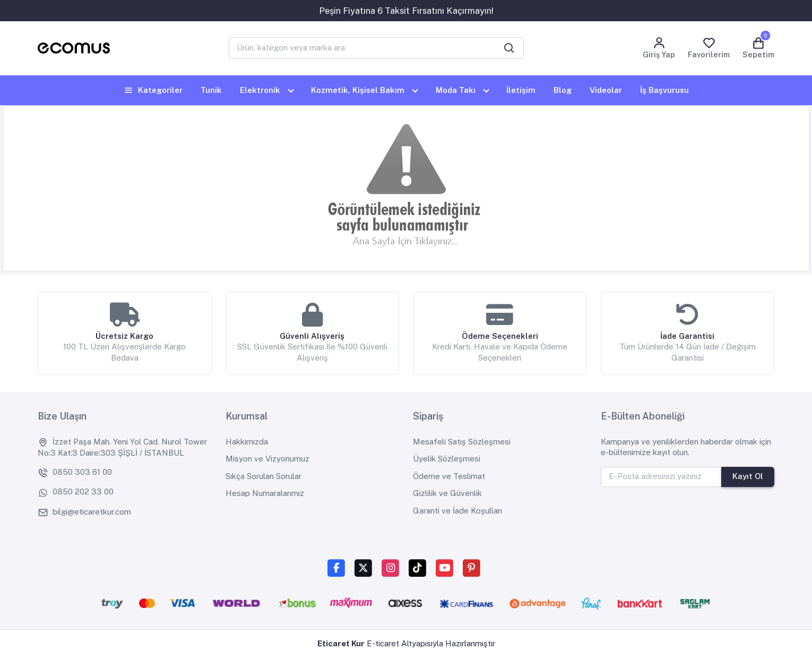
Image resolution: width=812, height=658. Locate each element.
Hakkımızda (247, 442)
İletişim (521, 90)
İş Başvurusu (664, 90)
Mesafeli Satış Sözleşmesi (462, 442)
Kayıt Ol (748, 476)
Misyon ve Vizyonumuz (267, 459)
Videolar (606, 90)
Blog (563, 90)
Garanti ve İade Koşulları (457, 511)
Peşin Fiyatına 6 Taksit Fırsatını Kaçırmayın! (406, 11)
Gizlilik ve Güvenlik (447, 493)
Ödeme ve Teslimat (449, 476)
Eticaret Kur (341, 643)
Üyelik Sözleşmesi (447, 459)
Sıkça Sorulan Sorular (264, 476)
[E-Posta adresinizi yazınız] (662, 477)
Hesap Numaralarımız (265, 493)
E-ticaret (383, 643)
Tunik (211, 90)
